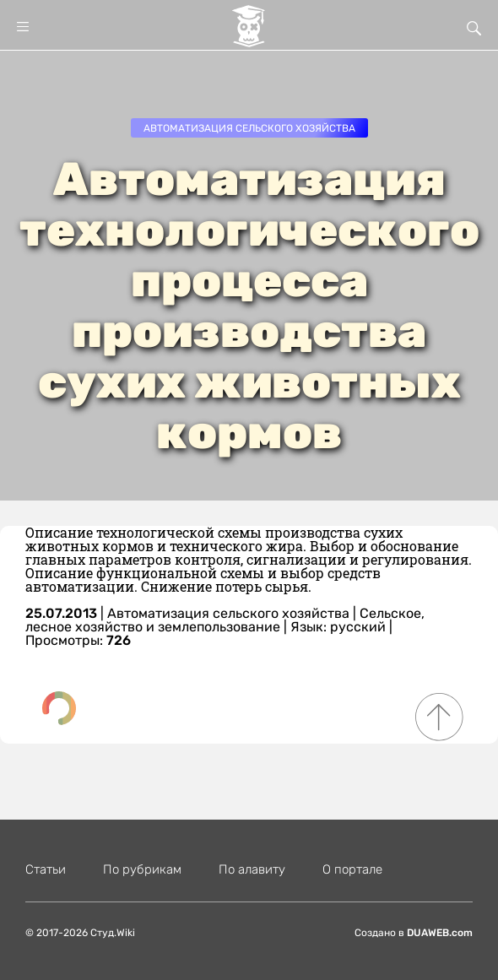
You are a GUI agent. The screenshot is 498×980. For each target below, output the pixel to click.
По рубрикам (142, 869)
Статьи (46, 869)
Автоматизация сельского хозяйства (249, 128)
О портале (352, 869)
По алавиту (252, 869)
